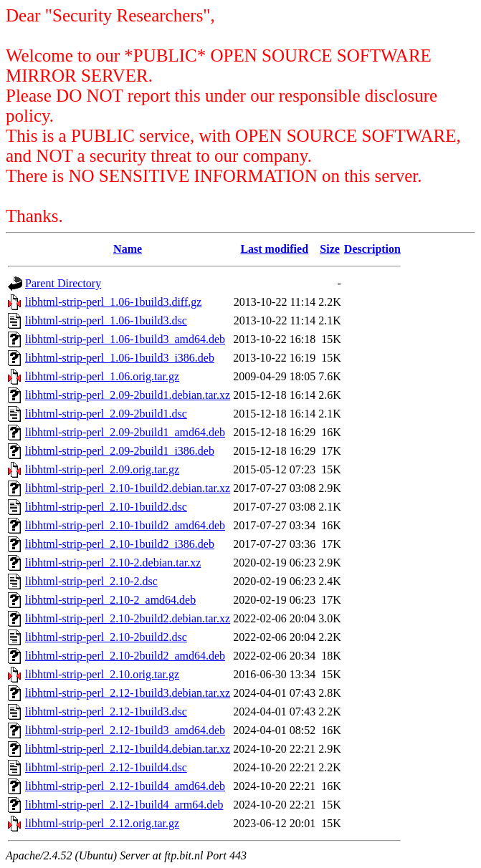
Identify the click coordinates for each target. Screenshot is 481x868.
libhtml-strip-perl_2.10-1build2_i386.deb (120, 544)
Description (372, 249)
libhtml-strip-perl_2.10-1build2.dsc (106, 507)
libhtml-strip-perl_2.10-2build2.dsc (106, 637)
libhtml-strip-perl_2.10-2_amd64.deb (110, 600)
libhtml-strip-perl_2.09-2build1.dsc (106, 414)
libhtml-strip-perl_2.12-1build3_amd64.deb (125, 730)
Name (128, 249)
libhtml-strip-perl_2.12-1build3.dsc (106, 712)
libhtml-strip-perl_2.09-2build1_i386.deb (120, 451)
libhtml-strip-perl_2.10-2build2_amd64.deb (125, 656)
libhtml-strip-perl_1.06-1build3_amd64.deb (125, 339)
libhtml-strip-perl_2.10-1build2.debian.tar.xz (128, 488)
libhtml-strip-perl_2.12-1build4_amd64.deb (125, 786)
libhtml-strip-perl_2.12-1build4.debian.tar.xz (128, 749)
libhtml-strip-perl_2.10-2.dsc (91, 581)
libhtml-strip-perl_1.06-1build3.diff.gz (113, 302)
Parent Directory (63, 283)
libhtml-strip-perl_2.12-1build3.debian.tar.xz (128, 693)
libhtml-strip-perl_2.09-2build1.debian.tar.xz (128, 395)
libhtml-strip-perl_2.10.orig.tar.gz (102, 674)
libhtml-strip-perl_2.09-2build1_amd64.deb (125, 432)
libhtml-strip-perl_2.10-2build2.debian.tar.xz (128, 618)
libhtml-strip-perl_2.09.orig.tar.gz (102, 469)
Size (330, 249)
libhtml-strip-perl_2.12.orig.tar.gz (102, 823)
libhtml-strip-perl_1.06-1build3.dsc (106, 320)
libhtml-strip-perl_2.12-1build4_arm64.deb (124, 805)
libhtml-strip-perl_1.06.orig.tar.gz (102, 376)
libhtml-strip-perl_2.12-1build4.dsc (106, 767)
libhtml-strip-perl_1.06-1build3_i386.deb (120, 358)
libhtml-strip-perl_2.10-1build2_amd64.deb (125, 525)
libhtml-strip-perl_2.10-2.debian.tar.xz (113, 563)
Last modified (274, 249)
